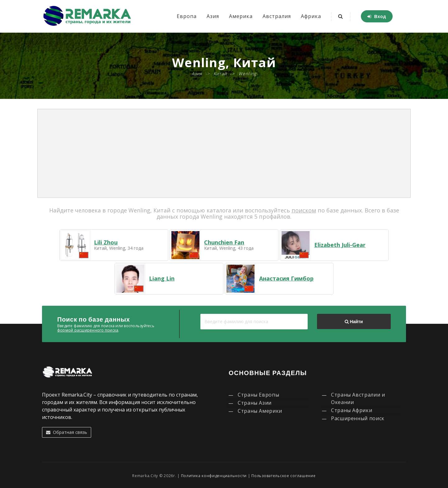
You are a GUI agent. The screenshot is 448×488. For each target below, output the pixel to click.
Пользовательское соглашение (283, 476)
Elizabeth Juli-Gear (340, 245)
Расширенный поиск (358, 418)
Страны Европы (258, 395)
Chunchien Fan (224, 242)
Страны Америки (260, 411)
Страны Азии (255, 403)
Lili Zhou (106, 242)
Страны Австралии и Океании (358, 398)
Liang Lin (162, 278)
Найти (354, 322)
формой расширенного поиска (88, 330)
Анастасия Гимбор (286, 278)
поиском (304, 210)
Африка (311, 16)
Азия (213, 16)
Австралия (277, 16)
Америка (241, 16)
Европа (187, 16)
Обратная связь (67, 432)
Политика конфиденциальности (214, 476)
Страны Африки (352, 410)
